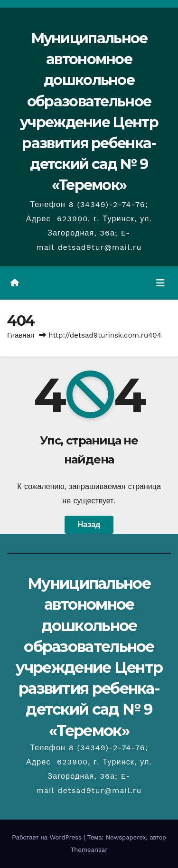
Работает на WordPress (48, 837)
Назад (89, 524)
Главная (21, 335)
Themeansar (89, 850)
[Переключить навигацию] (160, 283)
